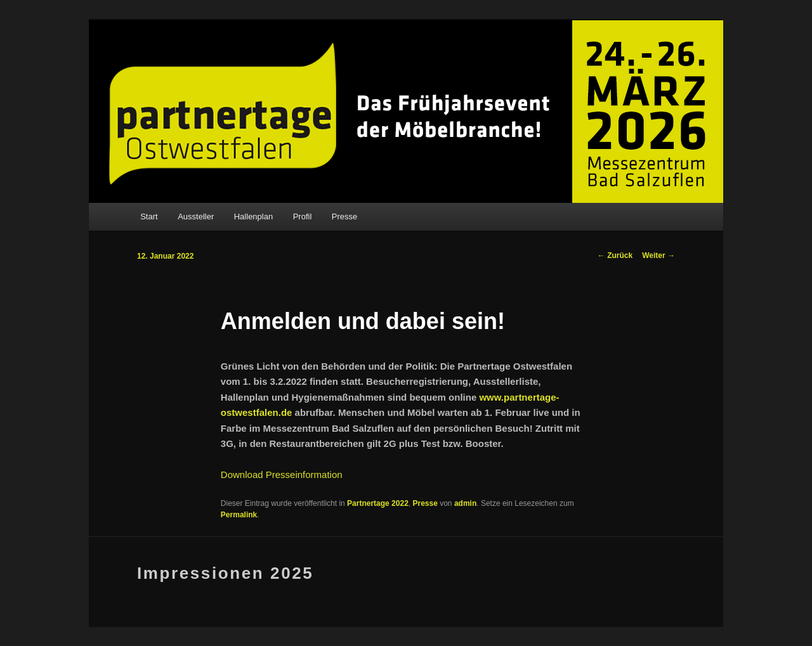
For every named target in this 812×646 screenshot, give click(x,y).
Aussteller (196, 216)
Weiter (658, 255)
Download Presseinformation (282, 475)
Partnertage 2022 (378, 503)
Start (149, 216)
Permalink (239, 515)
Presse (344, 216)
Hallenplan (253, 216)
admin (465, 503)
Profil (303, 216)
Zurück (615, 255)
